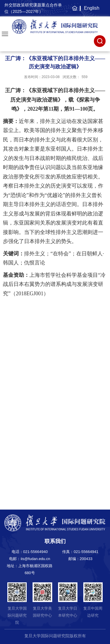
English (92, 8)
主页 (74, 11)
